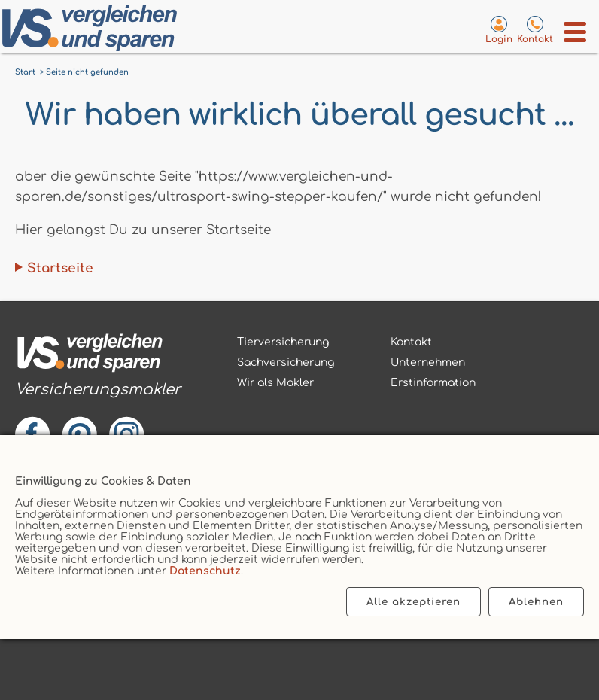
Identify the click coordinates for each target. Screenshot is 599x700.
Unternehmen (428, 362)
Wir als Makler (275, 383)
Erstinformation (433, 383)
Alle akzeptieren (414, 602)
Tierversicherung (283, 342)
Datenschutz (205, 571)
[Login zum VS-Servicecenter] (499, 29)
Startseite (60, 268)
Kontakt (411, 342)
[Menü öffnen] (575, 32)
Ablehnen (536, 602)
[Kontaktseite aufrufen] (535, 29)
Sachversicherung (286, 362)
